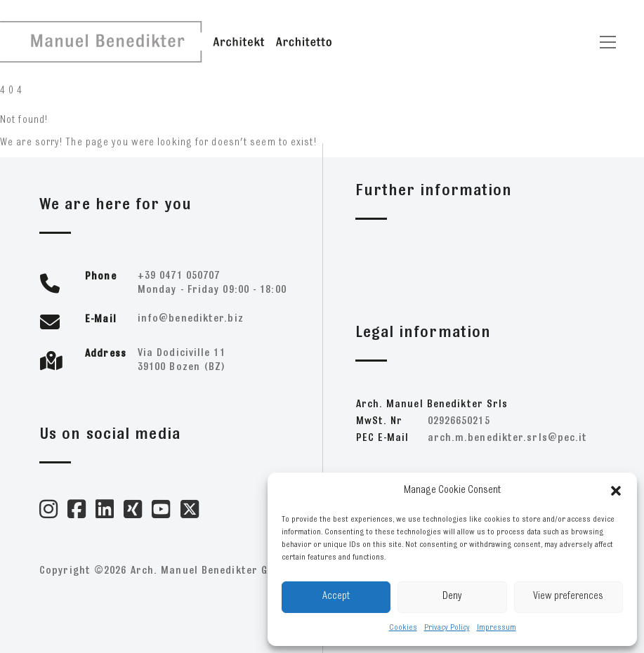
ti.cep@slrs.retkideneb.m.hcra (508, 438)
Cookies (403, 628)
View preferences (568, 596)
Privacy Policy (447, 628)
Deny (452, 596)
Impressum (497, 628)
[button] (616, 491)
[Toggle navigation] (608, 42)
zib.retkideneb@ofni (191, 319)
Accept (336, 596)
